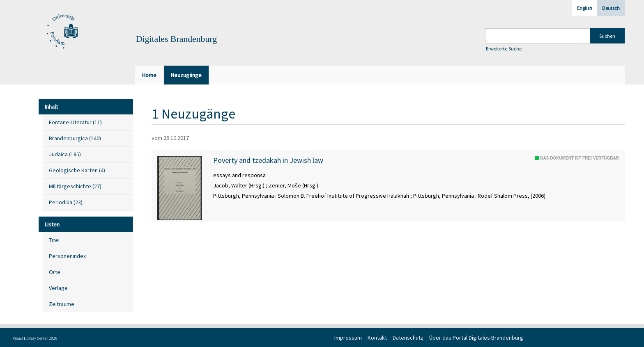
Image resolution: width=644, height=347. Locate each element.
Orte (55, 272)
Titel (54, 240)
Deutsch (611, 8)
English (585, 8)
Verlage (58, 288)
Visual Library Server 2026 (35, 338)
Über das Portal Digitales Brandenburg (476, 338)
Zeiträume (62, 304)
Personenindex (67, 256)
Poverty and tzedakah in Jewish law (268, 160)
